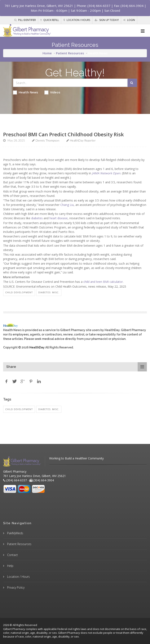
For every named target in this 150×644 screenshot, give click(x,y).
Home (47, 53)
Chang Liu (67, 205)
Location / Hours (77, 20)
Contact (12, 555)
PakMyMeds (15, 533)
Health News (26, 92)
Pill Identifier (25, 20)
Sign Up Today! (107, 20)
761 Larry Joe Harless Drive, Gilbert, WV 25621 (39, 6)
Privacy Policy (15, 587)
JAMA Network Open (106, 173)
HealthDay (37, 347)
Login (129, 20)
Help (10, 566)
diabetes (37, 218)
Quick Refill (50, 20)
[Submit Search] (132, 83)
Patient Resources (70, 53)
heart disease (59, 218)
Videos (52, 92)
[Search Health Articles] (70, 83)
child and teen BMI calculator (103, 282)
